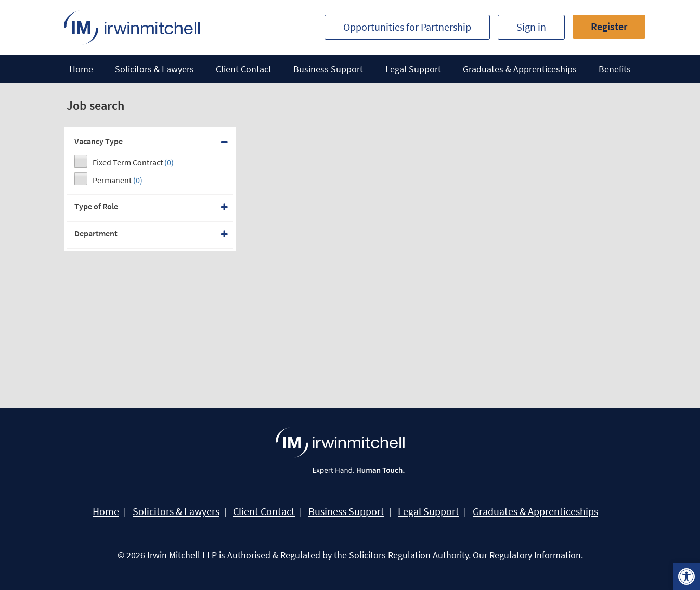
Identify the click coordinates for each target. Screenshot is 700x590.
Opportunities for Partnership (407, 27)
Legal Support (413, 69)
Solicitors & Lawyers (154, 69)
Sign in (531, 27)
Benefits (615, 69)
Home (81, 69)
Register (609, 26)
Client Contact (244, 69)
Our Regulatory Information (527, 555)
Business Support (328, 69)
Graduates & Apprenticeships (520, 69)
